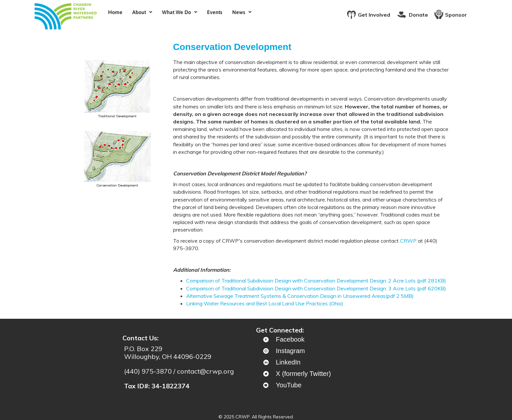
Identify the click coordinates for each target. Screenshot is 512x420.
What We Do (180, 12)
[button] (142, 12)
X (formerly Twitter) (304, 374)
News (242, 12)
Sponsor (456, 15)
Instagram (290, 351)
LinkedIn (288, 362)
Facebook (290, 339)
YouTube (289, 385)
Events (215, 12)
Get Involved (374, 15)
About (142, 12)
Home (115, 12)
